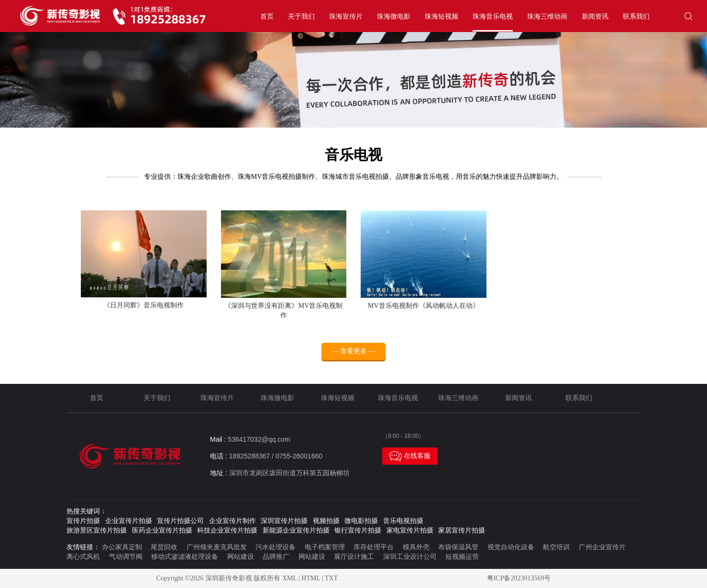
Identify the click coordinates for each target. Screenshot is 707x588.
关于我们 (301, 16)
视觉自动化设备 (511, 547)
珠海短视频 (442, 16)
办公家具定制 (122, 547)
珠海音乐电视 (493, 16)
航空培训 (556, 547)
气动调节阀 (126, 557)
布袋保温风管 (458, 547)
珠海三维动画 (547, 16)
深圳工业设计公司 (410, 557)
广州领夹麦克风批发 (217, 547)
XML (290, 578)
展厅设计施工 (354, 557)
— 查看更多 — (354, 351)
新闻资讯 (595, 16)
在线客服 (410, 456)
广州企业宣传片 (602, 547)
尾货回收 (164, 547)
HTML (311, 578)
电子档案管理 (325, 547)
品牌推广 (276, 557)
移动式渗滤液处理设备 (185, 557)
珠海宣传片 (346, 16)
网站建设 (241, 557)
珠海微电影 (394, 16)
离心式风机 (83, 557)
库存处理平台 (374, 547)
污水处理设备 (276, 547)
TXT (331, 578)
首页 (267, 16)
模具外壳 (416, 547)
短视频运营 (462, 557)
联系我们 (636, 16)
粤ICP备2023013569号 (519, 578)
